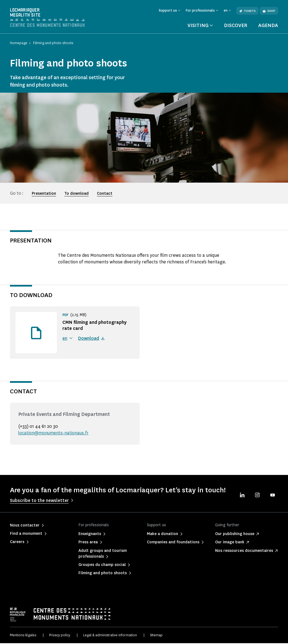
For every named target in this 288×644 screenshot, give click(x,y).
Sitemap (156, 636)
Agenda (268, 26)
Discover (236, 26)
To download (76, 194)
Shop (269, 11)
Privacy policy (60, 636)
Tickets (247, 11)
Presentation (44, 194)
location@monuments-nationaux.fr (54, 434)
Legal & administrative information (110, 636)
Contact (105, 194)
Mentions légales (23, 636)
